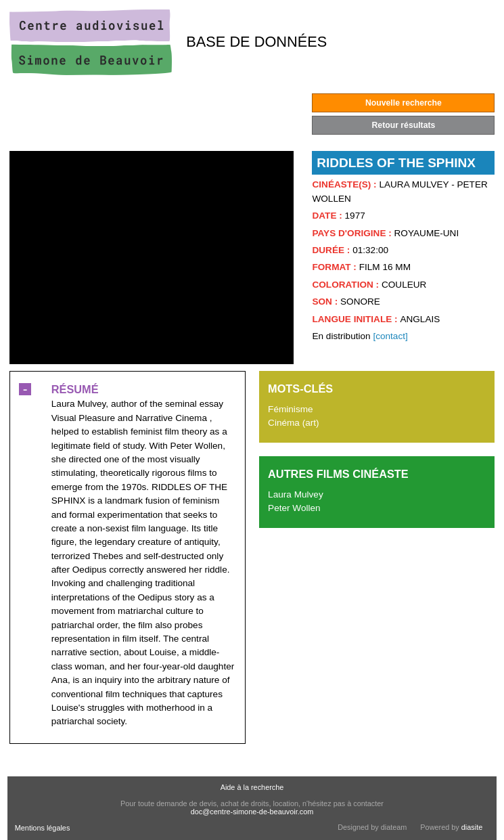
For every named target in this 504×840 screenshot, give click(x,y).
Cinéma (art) (294, 423)
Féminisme (290, 409)
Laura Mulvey (296, 494)
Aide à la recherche (252, 787)
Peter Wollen (294, 508)
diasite (472, 827)
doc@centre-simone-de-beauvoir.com (252, 812)
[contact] (390, 336)
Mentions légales (43, 828)
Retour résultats (404, 125)
